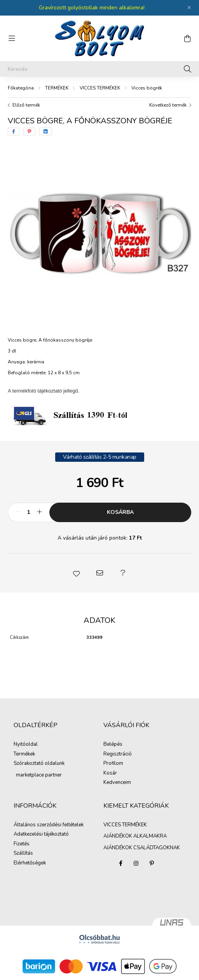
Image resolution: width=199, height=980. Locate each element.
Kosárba (120, 512)
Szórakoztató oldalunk (39, 764)
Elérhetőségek (30, 863)
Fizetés (22, 844)
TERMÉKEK (57, 88)
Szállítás (23, 854)
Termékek (24, 754)
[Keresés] (99, 69)
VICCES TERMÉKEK (100, 88)
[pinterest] (29, 131)
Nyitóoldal (26, 745)
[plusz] (39, 512)
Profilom (113, 764)
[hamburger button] (12, 39)
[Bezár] (189, 8)
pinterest (152, 863)
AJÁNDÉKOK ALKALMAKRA (135, 836)
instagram (136, 863)
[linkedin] (46, 131)
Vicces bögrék (147, 88)
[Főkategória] (21, 88)
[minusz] (18, 512)
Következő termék (168, 105)
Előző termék (26, 105)
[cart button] (187, 39)
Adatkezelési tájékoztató (41, 834)
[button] (76, 573)
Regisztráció (118, 754)
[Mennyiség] (29, 512)
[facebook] (14, 131)
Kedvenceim (117, 783)
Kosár (110, 773)
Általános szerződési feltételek (49, 825)
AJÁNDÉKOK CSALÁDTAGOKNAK (142, 848)
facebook (120, 863)
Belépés (113, 745)
